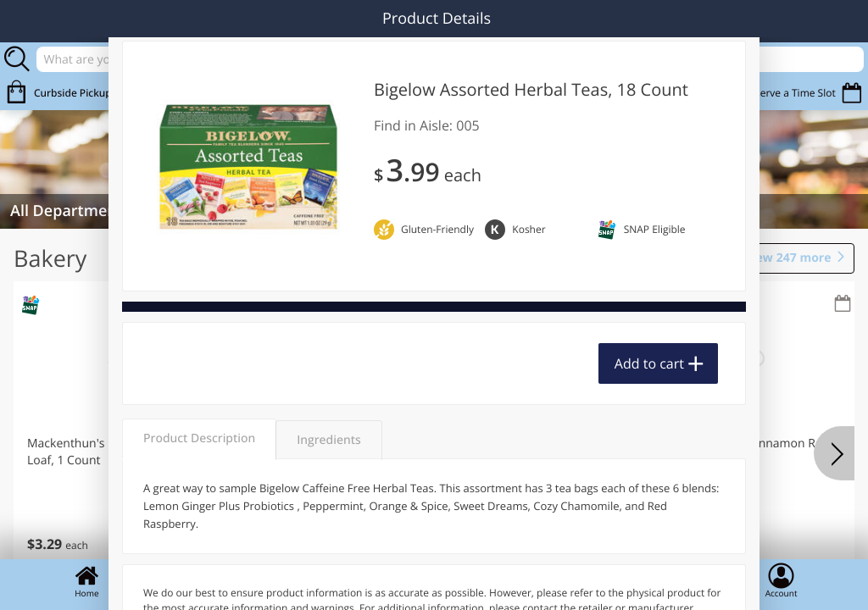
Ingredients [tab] (328, 440)
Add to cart (649, 363)
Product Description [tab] (199, 438)
